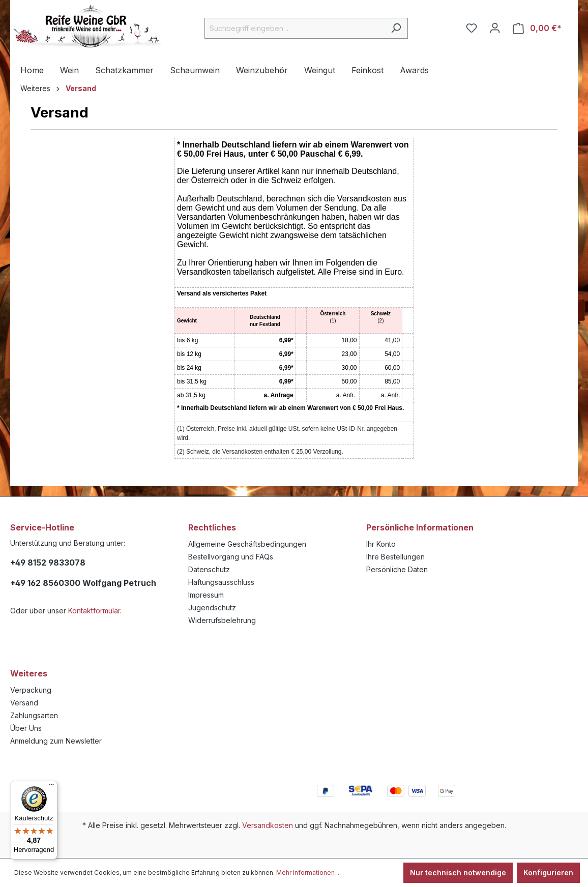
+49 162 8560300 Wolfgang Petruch (83, 583)
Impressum (206, 595)
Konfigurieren (548, 873)
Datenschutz (209, 569)
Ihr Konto (381, 544)
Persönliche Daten (397, 569)
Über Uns (26, 728)
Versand (24, 703)
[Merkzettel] (472, 28)
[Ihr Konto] (495, 28)
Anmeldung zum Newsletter (56, 741)
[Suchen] (396, 28)
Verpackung (31, 690)
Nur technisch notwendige (458, 873)
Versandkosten (268, 825)
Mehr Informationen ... (308, 873)
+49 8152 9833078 (48, 563)
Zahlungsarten (34, 715)
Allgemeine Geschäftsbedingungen (247, 544)
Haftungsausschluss (221, 582)
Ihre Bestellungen (395, 557)
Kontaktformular (94, 611)
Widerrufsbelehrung (222, 620)
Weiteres (29, 673)
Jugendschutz (212, 608)
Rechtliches (212, 527)
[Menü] (51, 787)
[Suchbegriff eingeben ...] (295, 28)
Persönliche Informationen (420, 527)
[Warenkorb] (537, 28)
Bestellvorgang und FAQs (231, 557)
